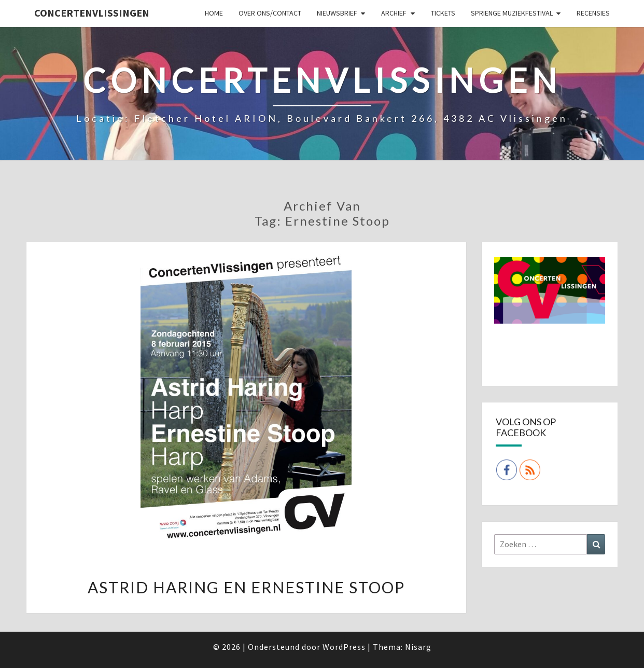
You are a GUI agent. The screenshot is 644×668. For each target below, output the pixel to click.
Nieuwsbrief (337, 13)
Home (214, 13)
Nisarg (418, 647)
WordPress (344, 647)
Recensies (593, 13)
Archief (394, 13)
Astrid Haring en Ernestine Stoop (246, 587)
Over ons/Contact (270, 13)
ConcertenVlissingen (92, 13)
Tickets (443, 13)
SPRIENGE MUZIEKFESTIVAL (512, 13)
